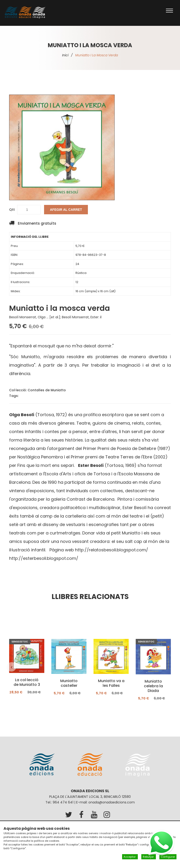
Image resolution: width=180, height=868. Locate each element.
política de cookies (47, 841)
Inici (65, 55)
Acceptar (130, 857)
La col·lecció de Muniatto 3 (27, 683)
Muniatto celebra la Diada (153, 686)
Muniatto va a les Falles (111, 684)
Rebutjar (149, 857)
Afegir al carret (66, 210)
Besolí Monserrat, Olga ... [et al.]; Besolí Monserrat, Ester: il (55, 317)
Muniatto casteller (69, 684)
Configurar (168, 857)
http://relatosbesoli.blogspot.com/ (112, 550)
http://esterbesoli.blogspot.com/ (44, 558)
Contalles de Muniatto (47, 390)
